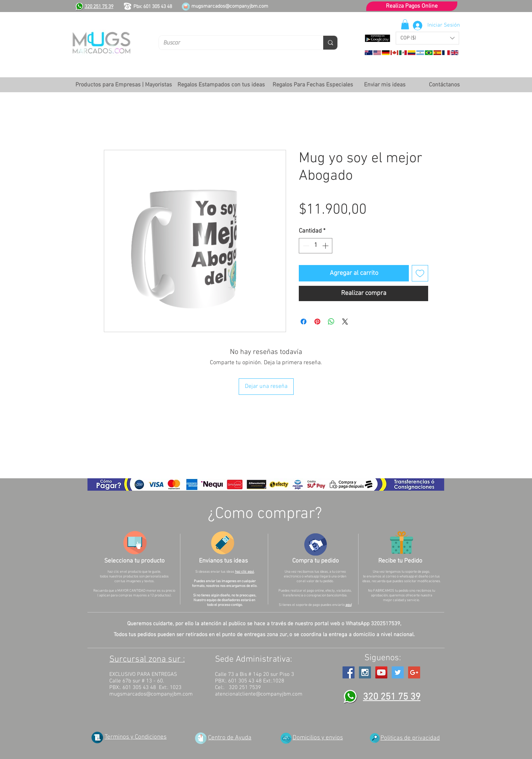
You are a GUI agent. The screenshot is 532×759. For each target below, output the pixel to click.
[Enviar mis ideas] (385, 85)
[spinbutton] (316, 246)
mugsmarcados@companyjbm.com (230, 6)
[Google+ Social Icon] (414, 672)
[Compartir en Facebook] (304, 322)
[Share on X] (345, 322)
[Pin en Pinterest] (317, 322)
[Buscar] (236, 43)
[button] (427, 38)
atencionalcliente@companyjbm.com (259, 694)
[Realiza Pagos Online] (412, 6)
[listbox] (427, 38)
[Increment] (326, 246)
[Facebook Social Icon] (349, 672)
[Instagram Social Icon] (365, 672)
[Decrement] (305, 246)
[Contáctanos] (444, 85)
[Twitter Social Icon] (398, 672)
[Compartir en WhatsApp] (331, 322)
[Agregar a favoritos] (420, 273)
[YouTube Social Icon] (381, 672)
